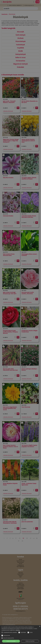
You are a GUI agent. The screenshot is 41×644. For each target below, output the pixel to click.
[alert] (20, 322)
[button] (2, 632)
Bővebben (18, 630)
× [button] (40, 627)
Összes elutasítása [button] (30, 641)
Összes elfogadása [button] (11, 641)
